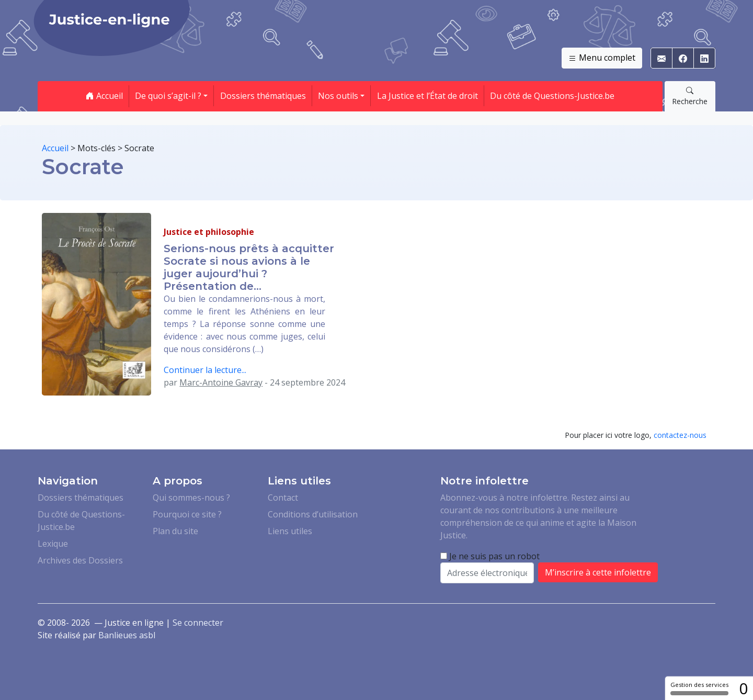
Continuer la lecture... (205, 370)
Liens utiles (290, 531)
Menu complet (602, 58)
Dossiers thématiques (263, 96)
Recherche (690, 96)
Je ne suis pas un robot (490, 556)
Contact (283, 498)
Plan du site (175, 531)
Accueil (104, 96)
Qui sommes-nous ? (191, 498)
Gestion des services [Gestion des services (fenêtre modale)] (699, 688)
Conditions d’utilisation (313, 514)
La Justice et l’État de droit (427, 96)
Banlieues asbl (127, 635)
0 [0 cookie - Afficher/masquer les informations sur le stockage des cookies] (743, 688)
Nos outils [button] (338, 96)
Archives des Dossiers (80, 560)
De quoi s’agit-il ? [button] (168, 96)
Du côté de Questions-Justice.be (552, 96)
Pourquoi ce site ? (187, 514)
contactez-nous (680, 435)
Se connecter (198, 623)
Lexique (53, 544)
